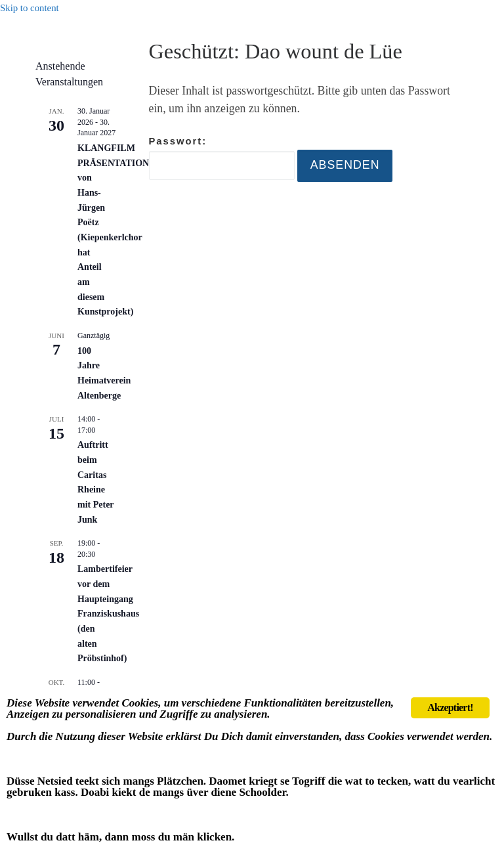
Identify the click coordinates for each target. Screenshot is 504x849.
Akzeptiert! (450, 707)
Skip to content (30, 8)
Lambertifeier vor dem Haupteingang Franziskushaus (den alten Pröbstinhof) (108, 614)
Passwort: (222, 158)
